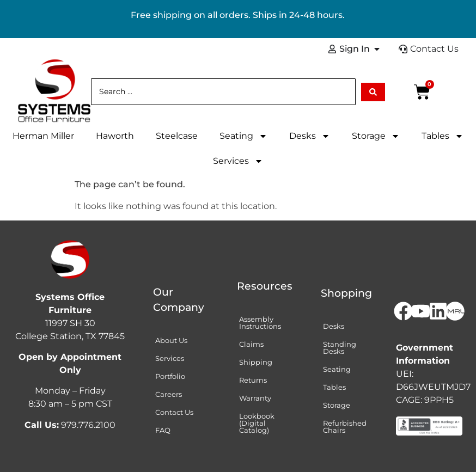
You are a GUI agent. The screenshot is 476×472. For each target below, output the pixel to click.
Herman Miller (43, 136)
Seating (243, 136)
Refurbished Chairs (345, 427)
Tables (443, 136)
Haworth (115, 136)
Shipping (256, 362)
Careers (169, 394)
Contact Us (174, 412)
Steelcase (177, 136)
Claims (251, 344)
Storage (376, 136)
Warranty (255, 398)
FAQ (163, 430)
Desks (310, 136)
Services (238, 161)
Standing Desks (340, 348)
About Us (171, 340)
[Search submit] (373, 92)
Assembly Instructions (260, 323)
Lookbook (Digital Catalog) (257, 423)
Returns (253, 380)
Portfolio (170, 376)
